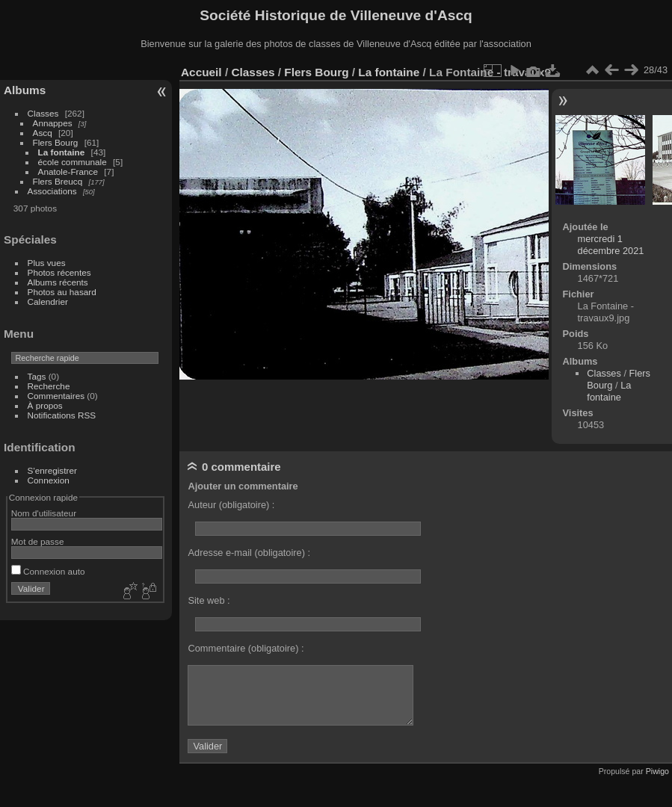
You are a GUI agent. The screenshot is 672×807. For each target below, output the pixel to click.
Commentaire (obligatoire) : (246, 648)
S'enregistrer (52, 470)
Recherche (49, 386)
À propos (45, 405)
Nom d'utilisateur (44, 513)
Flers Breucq (58, 181)
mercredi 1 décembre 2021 (611, 245)
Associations (52, 191)
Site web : (209, 600)
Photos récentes (59, 272)
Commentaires (56, 396)
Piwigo (657, 771)
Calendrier (48, 302)
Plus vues (47, 263)
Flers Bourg (56, 142)
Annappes (53, 123)
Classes (43, 113)
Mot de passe (38, 541)
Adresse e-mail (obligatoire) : (249, 553)
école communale (73, 162)
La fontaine (62, 152)
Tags (37, 376)
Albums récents (58, 282)
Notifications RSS (62, 415)
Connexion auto (48, 571)
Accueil (201, 72)
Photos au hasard (62, 292)
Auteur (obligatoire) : (231, 505)
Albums (25, 90)
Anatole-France (68, 171)
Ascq (43, 133)
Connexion (49, 480)
